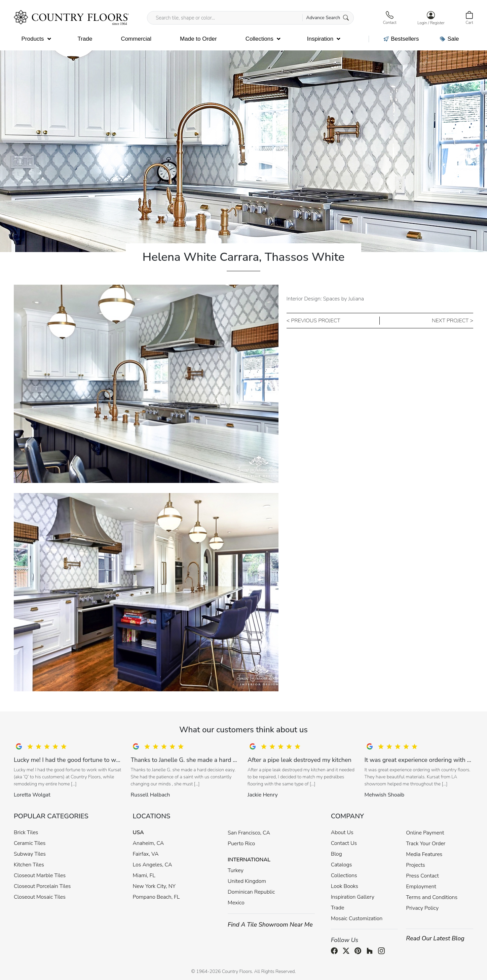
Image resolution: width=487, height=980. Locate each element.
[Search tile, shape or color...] (250, 18)
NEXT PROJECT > (453, 321)
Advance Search (327, 18)
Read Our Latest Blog (435, 938)
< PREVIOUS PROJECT (313, 321)
